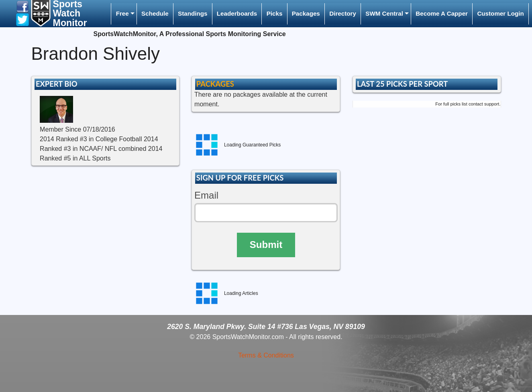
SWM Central (384, 13)
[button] (22, 6)
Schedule (155, 13)
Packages (306, 13)
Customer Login (500, 13)
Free (122, 13)
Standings (193, 13)
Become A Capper (442, 13)
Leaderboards (237, 13)
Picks (275, 13)
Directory (343, 13)
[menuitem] (124, 14)
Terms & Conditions (266, 355)
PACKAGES (215, 84)
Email (206, 195)
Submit (266, 245)
